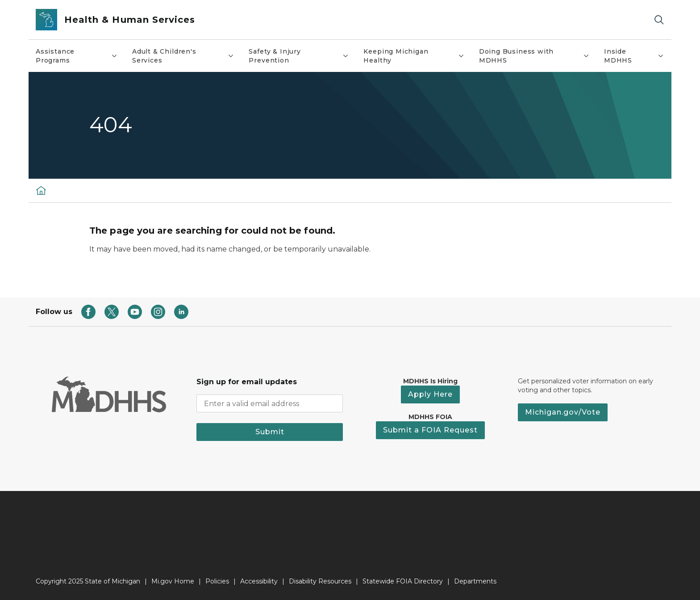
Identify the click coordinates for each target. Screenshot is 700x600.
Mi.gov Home (173, 581)
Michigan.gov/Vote (563, 412)
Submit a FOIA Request (430, 430)
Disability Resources (320, 581)
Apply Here (430, 394)
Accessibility (259, 581)
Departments (475, 581)
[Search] (659, 20)
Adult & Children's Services (187, 56)
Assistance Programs (80, 56)
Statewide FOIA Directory (403, 581)
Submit (270, 432)
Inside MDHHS (637, 56)
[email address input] (270, 403)
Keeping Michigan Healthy (417, 56)
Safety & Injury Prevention (302, 56)
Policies (217, 581)
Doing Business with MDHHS (538, 56)
